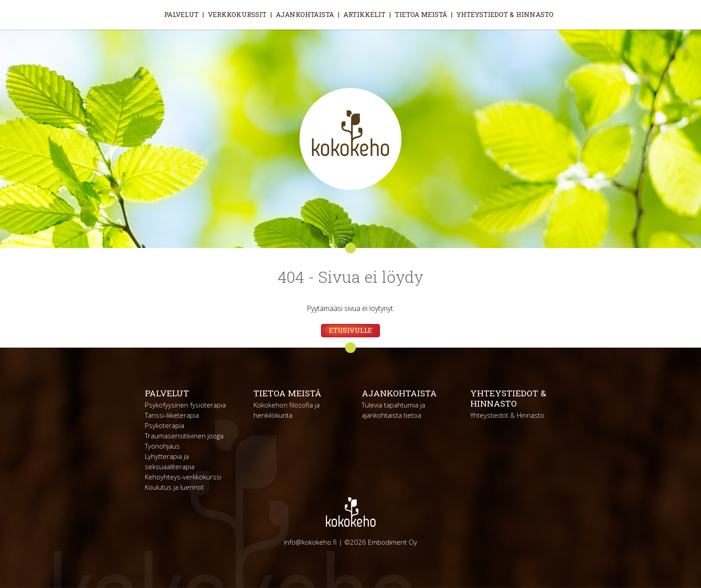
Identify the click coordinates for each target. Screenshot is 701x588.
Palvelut (181, 14)
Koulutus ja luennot (174, 487)
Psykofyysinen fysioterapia (185, 405)
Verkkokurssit (237, 14)
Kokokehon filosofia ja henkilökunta (287, 410)
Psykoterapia (165, 425)
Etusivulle (350, 330)
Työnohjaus (162, 446)
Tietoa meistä (421, 14)
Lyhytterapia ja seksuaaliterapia (170, 461)
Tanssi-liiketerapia (172, 415)
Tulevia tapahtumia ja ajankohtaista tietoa (393, 410)
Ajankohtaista (305, 14)
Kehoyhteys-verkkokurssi (183, 477)
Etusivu (152, 14)
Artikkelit (364, 14)
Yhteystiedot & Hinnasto (505, 14)
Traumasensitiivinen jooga (184, 436)
